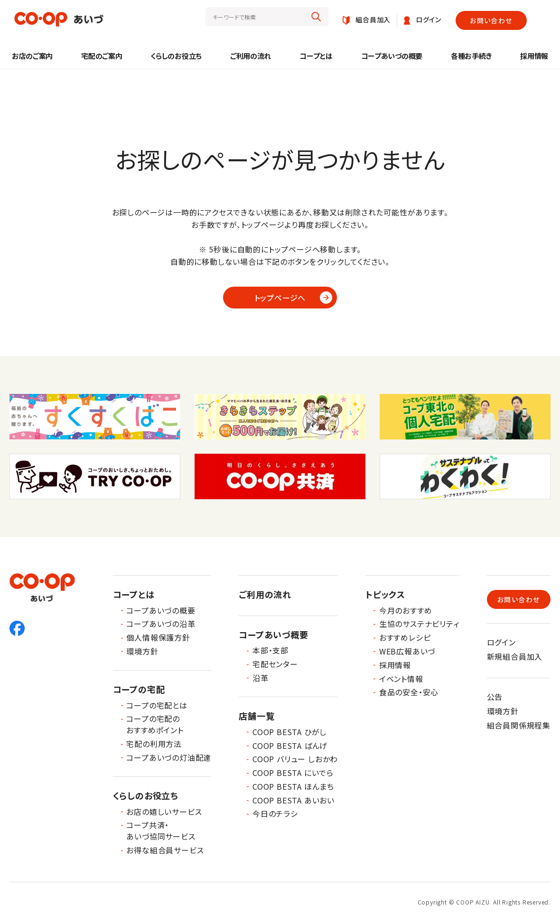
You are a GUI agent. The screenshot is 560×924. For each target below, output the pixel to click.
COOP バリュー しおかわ (295, 759)
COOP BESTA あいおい (294, 800)
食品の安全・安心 (409, 692)
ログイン (501, 642)
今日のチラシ (275, 813)
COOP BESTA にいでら (293, 773)
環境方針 (142, 651)
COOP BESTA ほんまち (293, 786)
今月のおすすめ (406, 610)
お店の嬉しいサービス (164, 812)
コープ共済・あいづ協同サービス (161, 831)
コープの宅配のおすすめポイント (155, 724)
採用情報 (534, 56)
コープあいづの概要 (392, 56)
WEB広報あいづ (407, 651)
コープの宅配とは (157, 705)
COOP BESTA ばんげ (290, 746)
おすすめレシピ (405, 637)
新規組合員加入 (515, 656)
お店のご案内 (32, 56)
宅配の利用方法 (154, 744)
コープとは (316, 56)
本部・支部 (271, 650)
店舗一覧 (257, 716)
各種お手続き (471, 56)
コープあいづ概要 (273, 635)
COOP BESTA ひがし (289, 732)
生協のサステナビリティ (419, 624)
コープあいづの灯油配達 (169, 757)
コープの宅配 (139, 689)
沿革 (261, 678)
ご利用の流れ (251, 56)
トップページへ (280, 298)
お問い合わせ (491, 20)
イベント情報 (401, 679)
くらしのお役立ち (176, 56)
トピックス (385, 594)
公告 (495, 697)
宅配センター (275, 664)
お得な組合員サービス (165, 850)
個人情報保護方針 (158, 637)
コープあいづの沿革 (161, 624)
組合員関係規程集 (519, 725)
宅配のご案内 (102, 56)
